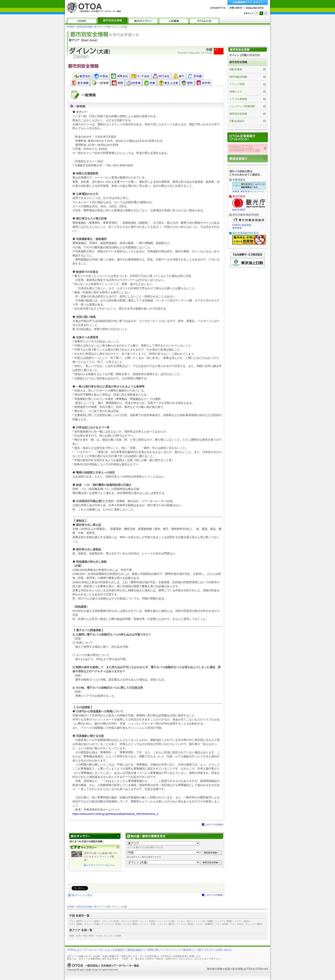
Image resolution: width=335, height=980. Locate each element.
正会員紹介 (119, 950)
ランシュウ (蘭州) (254, 924)
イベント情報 (237, 84)
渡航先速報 (236, 69)
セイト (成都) (76, 924)
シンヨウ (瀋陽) (205, 921)
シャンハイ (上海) (166, 921)
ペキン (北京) (237, 924)
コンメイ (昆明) (147, 921)
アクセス (209, 950)
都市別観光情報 (238, 77)
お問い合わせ (224, 950)
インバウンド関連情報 (242, 106)
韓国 (71, 936)
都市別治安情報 (238, 114)
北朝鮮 (118, 936)
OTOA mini (262, 969)
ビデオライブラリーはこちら (101, 865)
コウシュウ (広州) (110, 921)
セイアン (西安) (242, 921)
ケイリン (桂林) (92, 921)
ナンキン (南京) (167, 924)
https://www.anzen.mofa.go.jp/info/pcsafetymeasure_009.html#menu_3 (115, 814)
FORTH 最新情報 (242, 225)
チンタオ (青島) (130, 924)
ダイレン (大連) (92, 924)
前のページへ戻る (82, 895)
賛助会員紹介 (135, 950)
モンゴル (108, 936)
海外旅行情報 (215, 969)
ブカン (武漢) (222, 924)
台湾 (78, 936)
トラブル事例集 (238, 99)
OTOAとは (73, 950)
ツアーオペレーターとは (96, 950)
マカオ (99, 936)
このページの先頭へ (215, 824)
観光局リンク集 (192, 950)
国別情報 (237, 228)
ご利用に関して (154, 950)
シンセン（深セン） (186, 921)
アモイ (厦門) (76, 921)
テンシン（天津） (148, 924)
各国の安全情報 (234, 969)
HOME (71, 27)
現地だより (236, 92)
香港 (91, 936)
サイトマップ (173, 950)
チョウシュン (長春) (111, 924)
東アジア (99, 27)
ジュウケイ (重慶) (224, 921)
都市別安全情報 (85, 27)
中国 (108, 27)
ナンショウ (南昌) (185, 924)
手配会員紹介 (237, 121)
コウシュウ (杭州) (129, 921)
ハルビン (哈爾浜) (204, 924)
